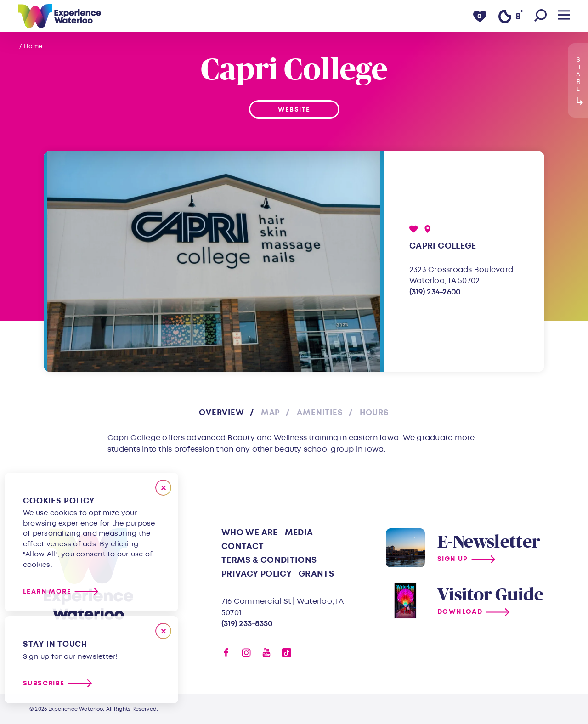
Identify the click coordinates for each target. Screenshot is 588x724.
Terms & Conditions (269, 560)
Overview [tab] (222, 413)
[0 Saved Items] (480, 16)
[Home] (60, 16)
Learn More (47, 591)
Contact (243, 546)
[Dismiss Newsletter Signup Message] (163, 631)
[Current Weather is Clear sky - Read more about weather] (510, 17)
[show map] (428, 229)
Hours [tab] (374, 413)
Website (294, 110)
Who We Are (250, 533)
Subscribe (44, 683)
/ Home (31, 46)
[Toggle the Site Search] (540, 16)
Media (299, 533)
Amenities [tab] (320, 413)
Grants (316, 574)
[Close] (163, 488)
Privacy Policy (257, 574)
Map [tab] (271, 413)
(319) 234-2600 (435, 292)
